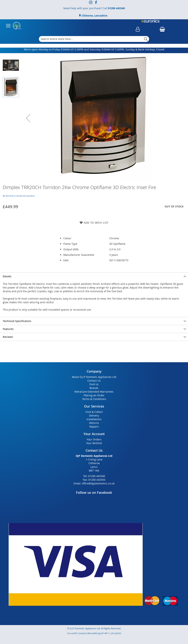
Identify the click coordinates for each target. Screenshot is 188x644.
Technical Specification (17, 321)
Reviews (8, 337)
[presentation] (94, 276)
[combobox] (94, 39)
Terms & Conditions (94, 399)
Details (7, 276)
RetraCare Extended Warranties (94, 392)
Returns (94, 423)
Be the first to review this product (19, 196)
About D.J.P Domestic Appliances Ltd (94, 377)
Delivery (94, 416)
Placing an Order (94, 395)
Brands (94, 388)
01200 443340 (116, 8)
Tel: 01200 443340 (94, 476)
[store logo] (17, 26)
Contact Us (94, 381)
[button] (28, 118)
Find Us (94, 384)
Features (8, 329)
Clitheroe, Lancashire (94, 16)
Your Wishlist (94, 443)
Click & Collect (94, 412)
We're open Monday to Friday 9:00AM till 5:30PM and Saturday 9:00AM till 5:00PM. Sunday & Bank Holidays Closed (94, 49)
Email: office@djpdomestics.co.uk (94, 483)
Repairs (94, 427)
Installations (94, 419)
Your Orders (94, 439)
